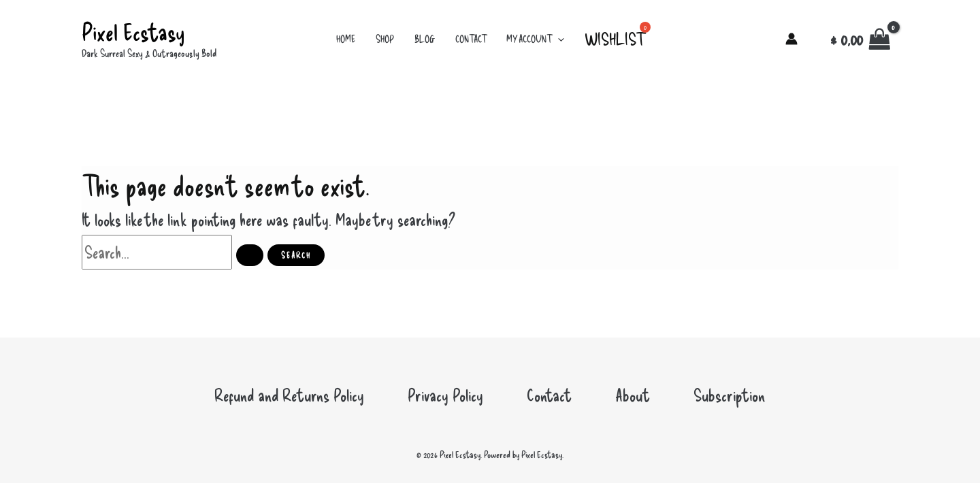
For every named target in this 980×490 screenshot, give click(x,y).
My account (535, 39)
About (633, 395)
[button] (558, 39)
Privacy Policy (445, 395)
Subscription (730, 395)
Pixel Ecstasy (133, 31)
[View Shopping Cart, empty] (861, 39)
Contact (471, 39)
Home (346, 39)
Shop (385, 39)
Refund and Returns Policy (289, 395)
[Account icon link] (791, 39)
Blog (425, 39)
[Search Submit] (250, 255)
